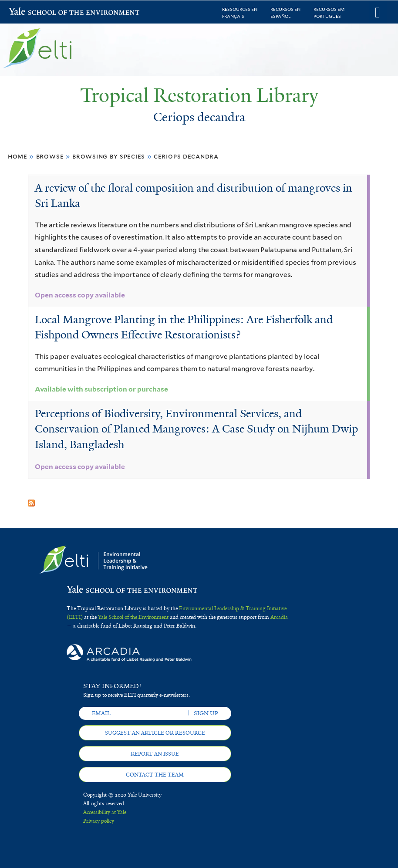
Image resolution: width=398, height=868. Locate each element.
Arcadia (279, 617)
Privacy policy (99, 821)
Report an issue (155, 754)
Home (18, 156)
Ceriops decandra (186, 156)
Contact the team (155, 775)
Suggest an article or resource (155, 733)
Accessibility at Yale (105, 812)
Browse (50, 156)
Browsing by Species (109, 156)
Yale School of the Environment (31, 12)
